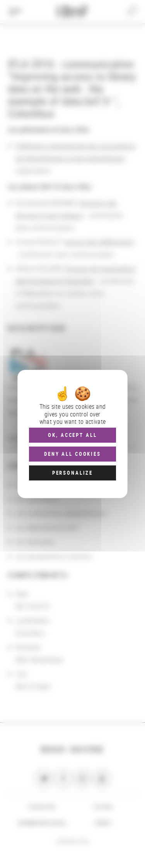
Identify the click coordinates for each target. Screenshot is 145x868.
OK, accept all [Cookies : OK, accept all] (72, 435)
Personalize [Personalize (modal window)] (72, 473)
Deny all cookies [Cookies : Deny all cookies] (72, 454)
